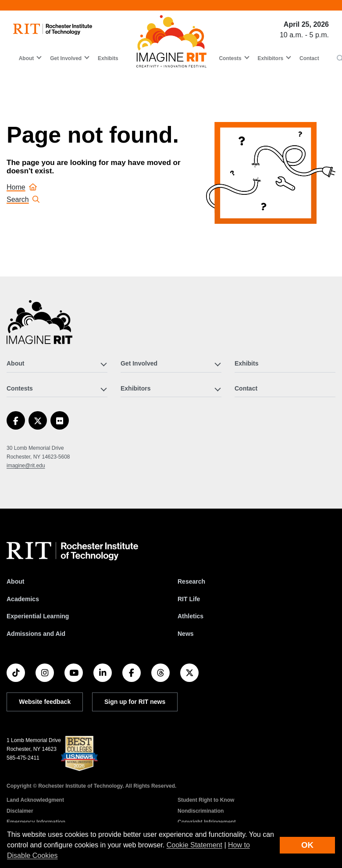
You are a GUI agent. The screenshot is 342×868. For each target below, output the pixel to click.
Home (22, 187)
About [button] (27, 58)
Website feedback (45, 702)
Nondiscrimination (201, 811)
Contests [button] (230, 58)
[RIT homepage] (53, 29)
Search (23, 199)
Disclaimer (20, 811)
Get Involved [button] (66, 58)
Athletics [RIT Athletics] (191, 616)
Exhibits (108, 58)
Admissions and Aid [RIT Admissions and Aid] (36, 634)
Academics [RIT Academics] (23, 599)
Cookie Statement (194, 845)
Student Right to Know (206, 800)
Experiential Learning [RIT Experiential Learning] (38, 616)
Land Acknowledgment (35, 800)
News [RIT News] (186, 634)
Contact (309, 58)
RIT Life (189, 599)
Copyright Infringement (207, 822)
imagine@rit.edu (26, 466)
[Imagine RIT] (39, 326)
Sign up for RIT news (135, 702)
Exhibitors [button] (271, 58)
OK (307, 845)
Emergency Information (36, 822)
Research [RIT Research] (191, 581)
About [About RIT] (15, 581)
